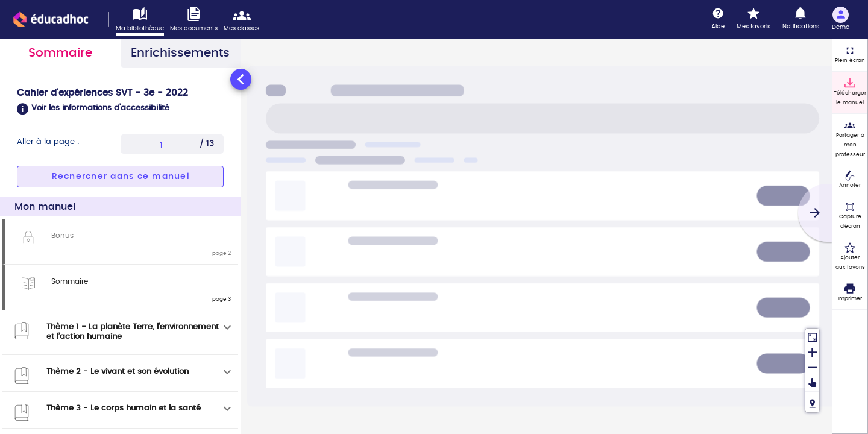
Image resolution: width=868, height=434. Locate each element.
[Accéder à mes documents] (197, 20)
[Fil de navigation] (812, 402)
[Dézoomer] (812, 366)
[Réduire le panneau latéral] (241, 79)
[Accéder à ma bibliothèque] (143, 21)
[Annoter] (850, 180)
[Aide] (718, 19)
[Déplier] (227, 327)
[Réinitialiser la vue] (812, 336)
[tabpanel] (120, 250)
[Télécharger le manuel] (850, 92)
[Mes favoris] (753, 19)
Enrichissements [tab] (180, 53)
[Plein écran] (850, 55)
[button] (120, 109)
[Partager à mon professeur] (850, 139)
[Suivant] (815, 213)
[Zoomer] (812, 351)
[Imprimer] (850, 293)
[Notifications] (801, 19)
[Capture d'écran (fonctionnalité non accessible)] (850, 216)
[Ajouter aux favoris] (850, 257)
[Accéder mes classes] (244, 20)
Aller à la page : (48, 142)
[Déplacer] (812, 382)
